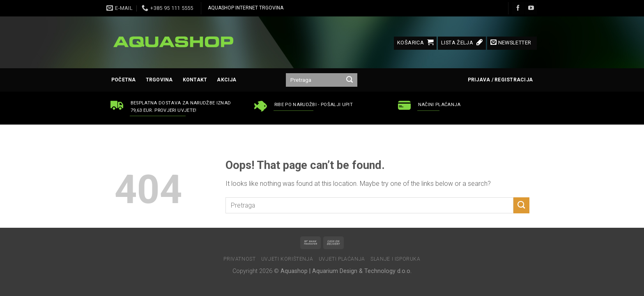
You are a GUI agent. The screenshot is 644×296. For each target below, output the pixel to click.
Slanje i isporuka (395, 259)
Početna (124, 80)
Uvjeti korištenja (287, 259)
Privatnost (239, 259)
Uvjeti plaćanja (342, 259)
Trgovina (159, 80)
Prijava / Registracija (500, 80)
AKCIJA (227, 80)
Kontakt (195, 80)
